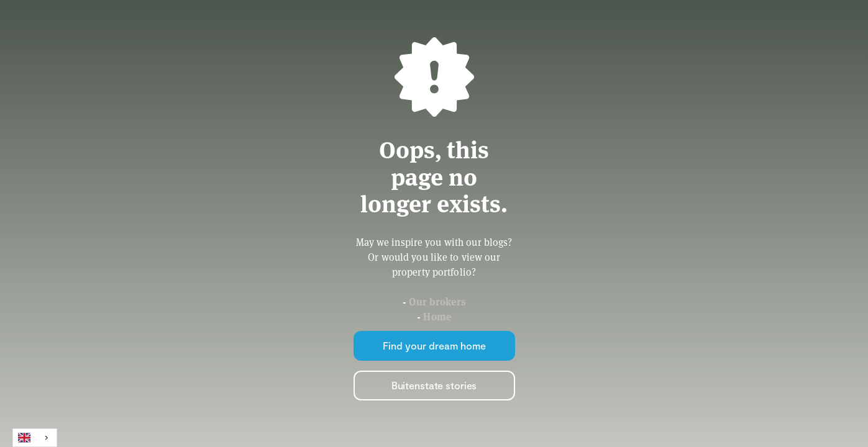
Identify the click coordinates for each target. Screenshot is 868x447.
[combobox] (35, 438)
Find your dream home (434, 345)
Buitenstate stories (434, 385)
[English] (35, 438)
